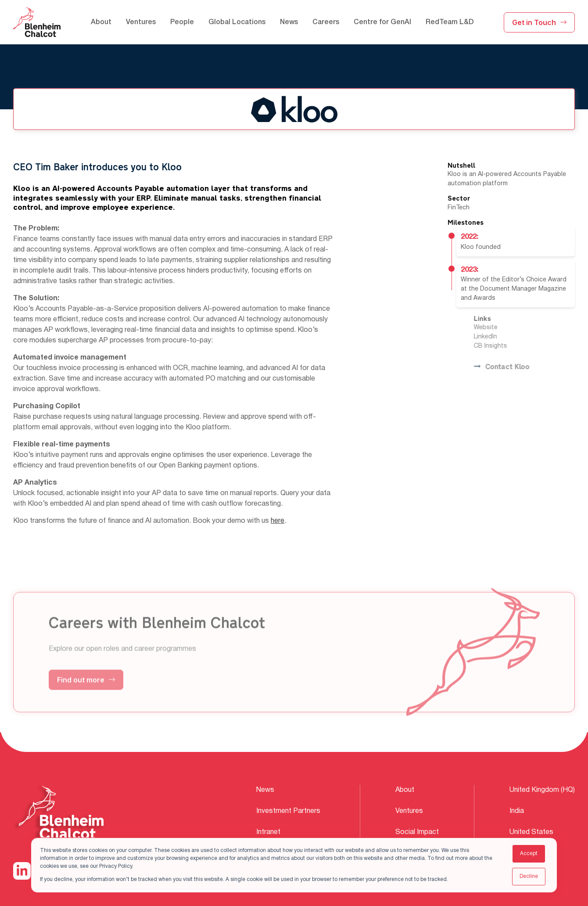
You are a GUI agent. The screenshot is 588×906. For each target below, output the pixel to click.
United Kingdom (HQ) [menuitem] (542, 790)
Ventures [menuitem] (141, 22)
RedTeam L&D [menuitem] (450, 22)
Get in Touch (539, 22)
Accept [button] (529, 854)
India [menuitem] (517, 811)
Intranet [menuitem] (268, 832)
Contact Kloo (513, 367)
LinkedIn (497, 337)
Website (498, 328)
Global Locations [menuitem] (237, 22)
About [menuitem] (101, 22)
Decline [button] (529, 876)
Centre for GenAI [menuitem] (382, 22)
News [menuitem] (289, 22)
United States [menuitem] (531, 832)
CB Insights (502, 346)
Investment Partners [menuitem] (288, 811)
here (278, 522)
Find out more (86, 692)
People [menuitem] (182, 22)
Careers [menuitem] (326, 22)
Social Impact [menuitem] (417, 832)
